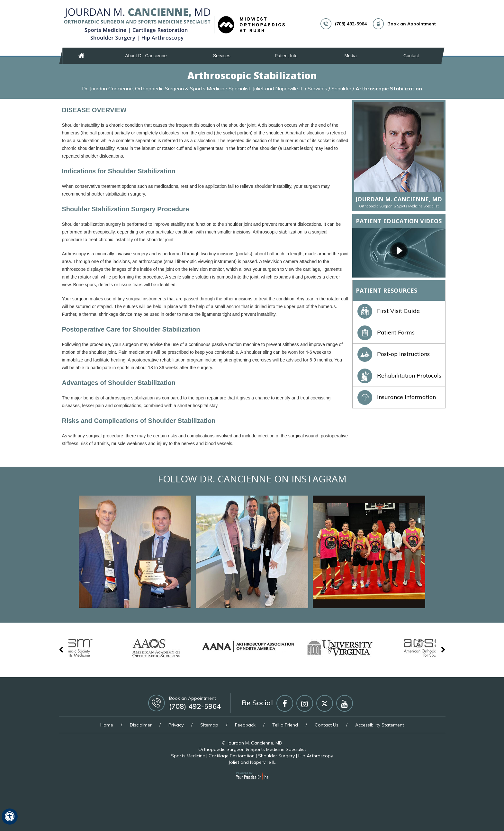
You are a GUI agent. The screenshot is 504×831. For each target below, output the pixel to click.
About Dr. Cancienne (146, 56)
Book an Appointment (412, 24)
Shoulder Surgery (276, 756)
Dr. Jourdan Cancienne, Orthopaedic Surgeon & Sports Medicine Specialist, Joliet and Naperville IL (193, 88)
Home (82, 56)
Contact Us (327, 725)
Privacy (176, 725)
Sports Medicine (188, 756)
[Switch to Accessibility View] (10, 817)
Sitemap (209, 725)
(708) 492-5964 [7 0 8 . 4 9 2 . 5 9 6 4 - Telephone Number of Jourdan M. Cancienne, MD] (351, 24)
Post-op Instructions (394, 354)
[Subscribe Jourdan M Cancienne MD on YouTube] (345, 703)
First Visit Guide (389, 311)
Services (222, 56)
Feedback (245, 725)
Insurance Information (397, 397)
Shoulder (341, 88)
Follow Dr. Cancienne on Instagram (252, 479)
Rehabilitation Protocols (399, 375)
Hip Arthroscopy (316, 756)
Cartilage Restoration (232, 756)
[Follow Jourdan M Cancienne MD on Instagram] (305, 703)
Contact (411, 56)
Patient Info (286, 56)
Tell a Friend (285, 725)
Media (350, 56)
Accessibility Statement (380, 725)
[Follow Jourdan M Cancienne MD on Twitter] (325, 703)
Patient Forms (386, 332)
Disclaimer (141, 725)
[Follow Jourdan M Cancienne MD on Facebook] (285, 703)
